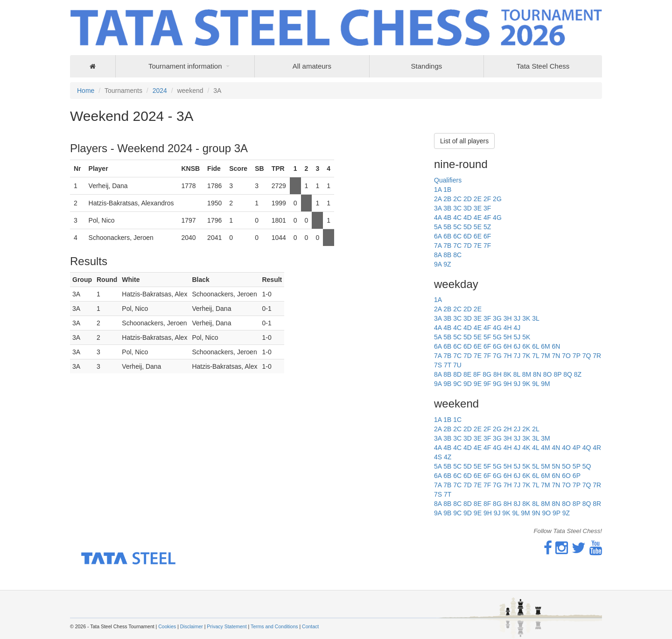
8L (517, 374)
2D (468, 199)
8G (487, 374)
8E (467, 374)
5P (577, 466)
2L (536, 429)
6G (497, 346)
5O (566, 466)
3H (508, 318)
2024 (160, 91)
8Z (578, 374)
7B (447, 246)
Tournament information (185, 66)
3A (438, 208)
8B (447, 255)
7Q (587, 356)
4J (517, 328)
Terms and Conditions (274, 626)
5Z (487, 227)
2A (438, 199)
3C (457, 208)
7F (487, 246)
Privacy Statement (227, 626)
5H (508, 337)
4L (535, 448)
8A (438, 255)
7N (556, 356)
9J (517, 384)
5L (535, 466)
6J (517, 346)
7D (468, 246)
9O (546, 513)
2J (517, 429)
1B (447, 190)
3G (497, 318)
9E (478, 384)
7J (517, 356)
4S (438, 457)
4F (487, 218)
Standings (427, 66)
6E (478, 236)
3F (487, 208)
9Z (447, 264)
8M (527, 374)
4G (497, 218)
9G (497, 384)
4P (577, 448)
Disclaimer (192, 626)
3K (526, 318)
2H (508, 429)
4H (508, 328)
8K (507, 374)
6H (508, 346)
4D (468, 218)
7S (438, 365)
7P (577, 356)
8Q (568, 374)
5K (526, 337)
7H (508, 356)
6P (577, 476)
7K (526, 356)
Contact (310, 626)
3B (447, 208)
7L (535, 356)
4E (478, 218)
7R (597, 356)
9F (487, 384)
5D (468, 227)
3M (545, 438)
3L (536, 318)
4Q (587, 448)
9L (535, 384)
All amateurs (312, 66)
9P (556, 513)
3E (478, 208)
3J (517, 318)
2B (447, 199)
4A (438, 218)
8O (548, 374)
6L (535, 346)
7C (457, 246)
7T (448, 365)
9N (536, 513)
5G (497, 337)
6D (468, 236)
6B (447, 236)
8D (457, 374)
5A (438, 227)
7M (545, 356)
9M (545, 384)
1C (457, 420)
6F (487, 236)
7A (438, 246)
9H (508, 384)
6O (566, 476)
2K (526, 429)
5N (556, 466)
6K (526, 346)
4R (597, 448)
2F (487, 199)
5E (478, 227)
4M (545, 448)
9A (438, 264)
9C (457, 384)
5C (457, 227)
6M (545, 346)
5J (517, 337)
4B (447, 218)
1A (438, 190)
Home (86, 91)
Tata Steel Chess (543, 66)
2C (457, 199)
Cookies (167, 626)
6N (556, 346)
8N (537, 374)
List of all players (464, 141)
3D (468, 208)
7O (566, 356)
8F (477, 374)
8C (457, 255)
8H (497, 374)
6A (438, 236)
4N (556, 448)
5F (487, 337)
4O (566, 448)
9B (447, 384)
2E (478, 199)
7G (497, 356)
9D (468, 384)
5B (447, 227)
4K (526, 448)
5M (545, 466)
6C (457, 236)
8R (597, 504)
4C (457, 218)
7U (457, 365)
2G (497, 199)
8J (517, 504)
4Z (448, 457)
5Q (587, 466)
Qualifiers (448, 180)
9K (526, 384)
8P (557, 374)
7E (478, 246)
